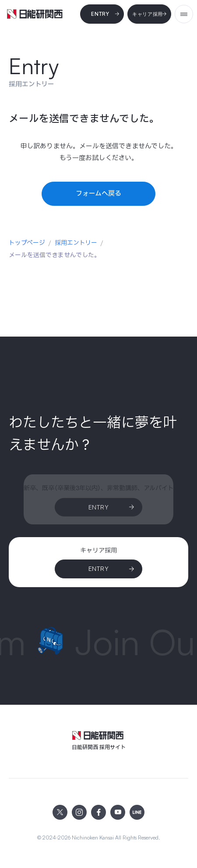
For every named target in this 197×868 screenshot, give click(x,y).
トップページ (27, 243)
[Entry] (102, 14)
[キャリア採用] (149, 14)
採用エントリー (76, 243)
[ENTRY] (98, 569)
